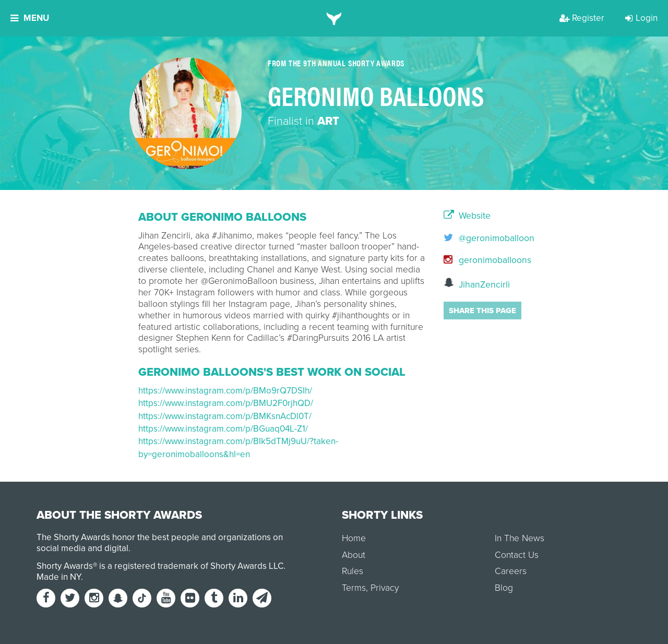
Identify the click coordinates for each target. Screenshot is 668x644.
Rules (353, 571)
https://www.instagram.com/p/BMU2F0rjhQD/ (226, 403)
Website (467, 216)
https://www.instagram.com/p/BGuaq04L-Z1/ (223, 429)
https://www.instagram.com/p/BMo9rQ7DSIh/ (225, 391)
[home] (334, 18)
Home (354, 538)
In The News (520, 538)
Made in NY (59, 577)
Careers (511, 571)
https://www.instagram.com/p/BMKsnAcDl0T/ (225, 416)
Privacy (385, 588)
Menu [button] (30, 18)
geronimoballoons (487, 260)
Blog (504, 588)
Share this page (482, 311)
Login (641, 18)
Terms (354, 588)
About (354, 555)
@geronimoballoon (487, 238)
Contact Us (517, 555)
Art (328, 121)
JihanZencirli (477, 284)
